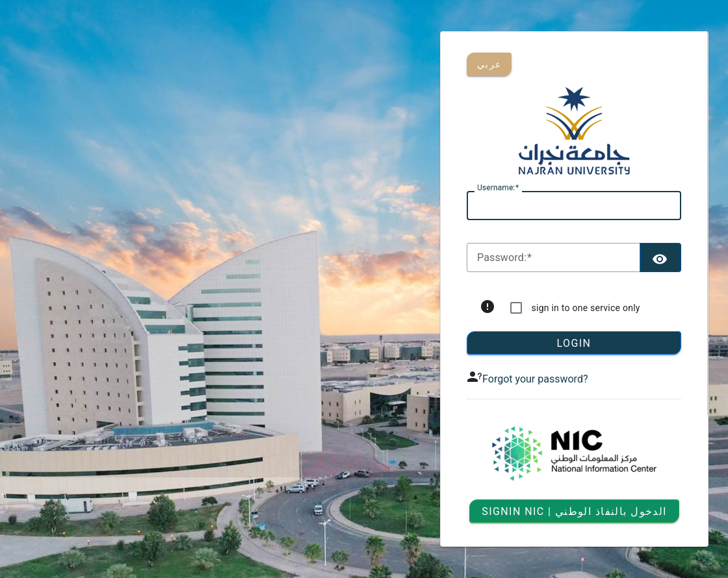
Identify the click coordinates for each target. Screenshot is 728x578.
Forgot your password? (535, 379)
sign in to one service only (586, 308)
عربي (489, 64)
